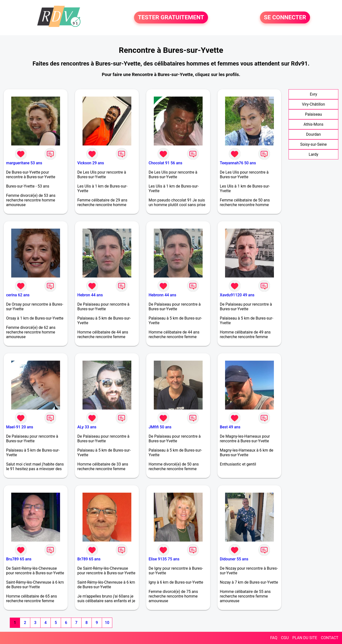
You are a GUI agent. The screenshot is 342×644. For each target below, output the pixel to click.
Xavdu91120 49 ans (237, 295)
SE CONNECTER (285, 18)
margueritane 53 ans (24, 163)
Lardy (314, 154)
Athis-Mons (314, 124)
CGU (285, 638)
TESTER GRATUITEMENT (171, 18)
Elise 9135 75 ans (164, 559)
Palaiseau (313, 114)
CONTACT (330, 638)
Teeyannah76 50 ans (238, 163)
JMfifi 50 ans (160, 427)
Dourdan (313, 134)
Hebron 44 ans (90, 295)
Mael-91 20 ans (20, 427)
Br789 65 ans (89, 559)
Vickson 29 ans (91, 163)
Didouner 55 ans (234, 559)
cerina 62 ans (18, 295)
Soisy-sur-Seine (314, 144)
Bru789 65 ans (19, 559)
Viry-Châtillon (313, 104)
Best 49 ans (230, 427)
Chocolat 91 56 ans (166, 163)
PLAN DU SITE (305, 638)
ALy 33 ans (87, 427)
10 (107, 623)
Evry (313, 94)
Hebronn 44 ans (162, 295)
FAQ (274, 638)
